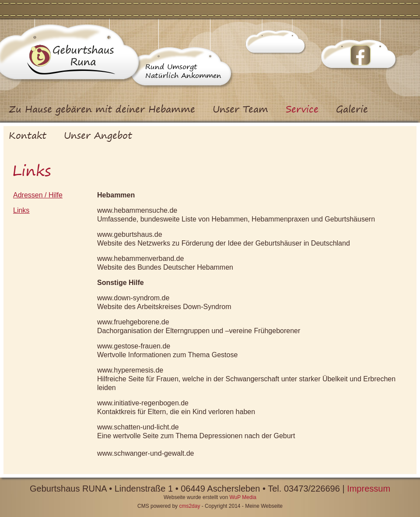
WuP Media (243, 497)
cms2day (189, 506)
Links (21, 210)
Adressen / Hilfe (38, 195)
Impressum (369, 489)
